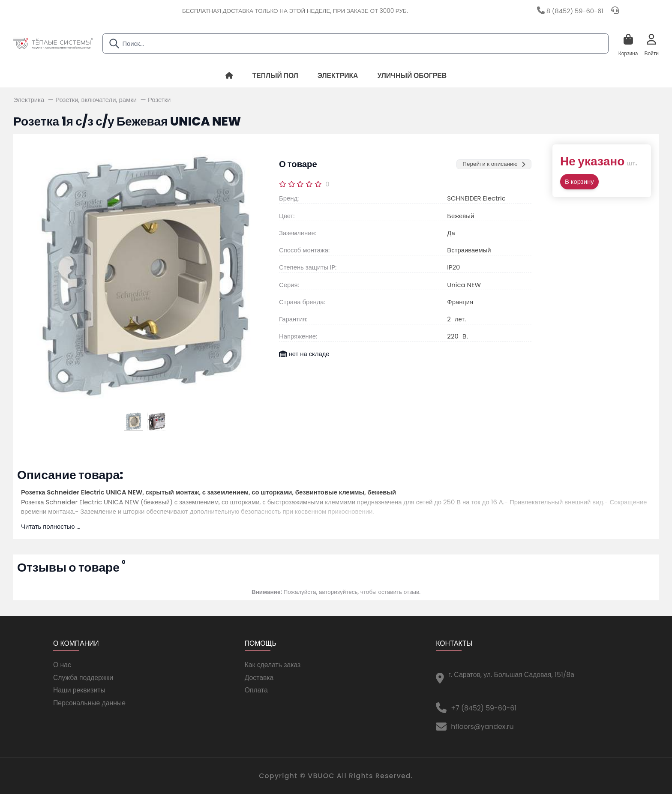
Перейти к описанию (494, 164)
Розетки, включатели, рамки (97, 100)
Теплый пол (275, 76)
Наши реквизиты (79, 690)
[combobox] (355, 43)
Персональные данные (89, 703)
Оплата (256, 690)
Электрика (338, 76)
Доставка (259, 678)
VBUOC (321, 776)
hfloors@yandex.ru (482, 727)
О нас (62, 665)
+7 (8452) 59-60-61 (484, 708)
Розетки (159, 100)
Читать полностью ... (51, 526)
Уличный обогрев (412, 76)
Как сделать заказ (273, 665)
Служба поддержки (83, 678)
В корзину (579, 181)
